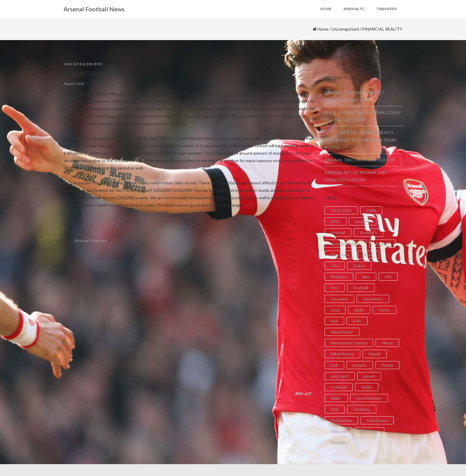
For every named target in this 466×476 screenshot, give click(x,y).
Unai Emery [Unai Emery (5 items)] (377, 420)
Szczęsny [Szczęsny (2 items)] (362, 409)
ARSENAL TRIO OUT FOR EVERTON (360, 160)
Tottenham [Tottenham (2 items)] (341, 420)
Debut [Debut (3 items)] (359, 266)
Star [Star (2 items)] (335, 409)
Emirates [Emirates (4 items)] (339, 277)
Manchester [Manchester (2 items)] (342, 332)
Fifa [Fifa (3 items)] (388, 277)
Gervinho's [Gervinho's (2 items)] (373, 299)
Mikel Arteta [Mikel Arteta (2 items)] (342, 354)
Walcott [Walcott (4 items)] (338, 431)
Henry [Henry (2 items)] (385, 310)
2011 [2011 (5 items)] (336, 221)
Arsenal (82, 240)
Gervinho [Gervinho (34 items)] (339, 299)
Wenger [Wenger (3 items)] (338, 442)
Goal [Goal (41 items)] (335, 310)
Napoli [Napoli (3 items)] (375, 354)
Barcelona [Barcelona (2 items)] (340, 255)
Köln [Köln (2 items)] (357, 321)
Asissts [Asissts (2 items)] (382, 244)
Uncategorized (345, 29)
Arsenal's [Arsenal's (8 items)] (369, 232)
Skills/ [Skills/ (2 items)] (336, 398)
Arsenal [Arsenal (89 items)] (338, 232)
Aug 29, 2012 (74, 84)
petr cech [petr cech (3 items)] (340, 376)
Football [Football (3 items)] (361, 288)
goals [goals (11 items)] (359, 310)
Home (323, 29)
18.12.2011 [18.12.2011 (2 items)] (341, 210)
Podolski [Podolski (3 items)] (339, 387)
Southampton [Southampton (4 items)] (369, 398)
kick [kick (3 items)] (334, 321)
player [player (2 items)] (369, 376)
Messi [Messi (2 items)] (387, 343)
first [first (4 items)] (335, 288)
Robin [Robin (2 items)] (367, 387)
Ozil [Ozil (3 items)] (334, 365)
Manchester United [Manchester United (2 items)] (349, 343)
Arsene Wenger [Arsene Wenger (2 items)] (346, 244)
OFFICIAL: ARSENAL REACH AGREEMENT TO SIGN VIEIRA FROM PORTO (360, 140)
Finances (99, 240)
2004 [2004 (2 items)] (371, 210)
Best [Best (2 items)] (369, 255)
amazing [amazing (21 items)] (363, 221)
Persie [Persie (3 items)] (388, 365)
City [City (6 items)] (335, 266)
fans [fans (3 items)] (366, 277)
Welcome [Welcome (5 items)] (369, 431)
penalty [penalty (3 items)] (360, 365)
